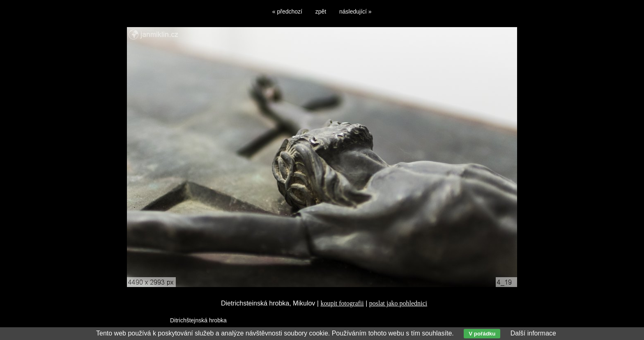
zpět (321, 11)
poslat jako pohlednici (398, 303)
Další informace (533, 333)
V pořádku (482, 334)
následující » (355, 11)
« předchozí (287, 11)
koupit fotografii (342, 303)
